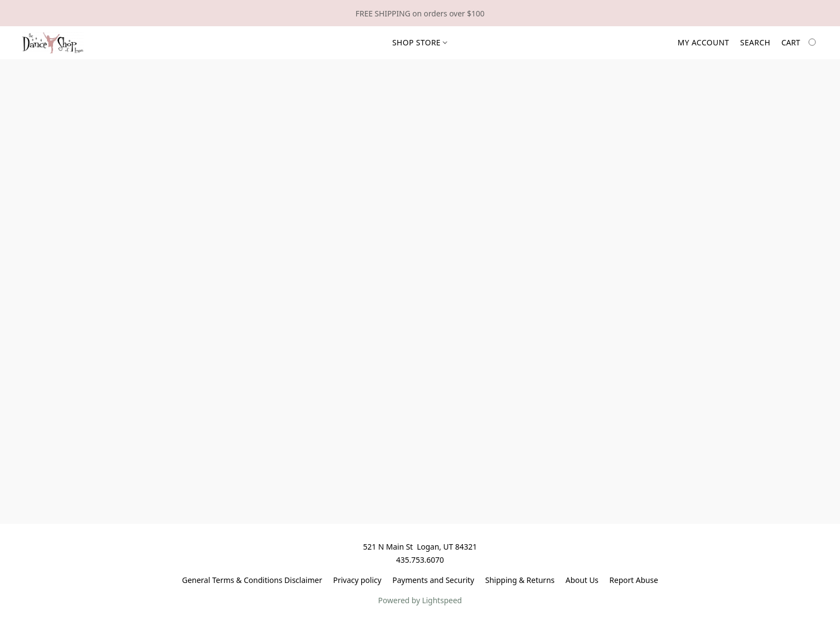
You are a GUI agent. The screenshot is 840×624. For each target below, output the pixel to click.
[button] (53, 43)
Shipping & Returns (520, 580)
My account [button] (704, 42)
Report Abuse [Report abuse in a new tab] (634, 580)
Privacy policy (357, 580)
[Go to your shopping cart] (800, 43)
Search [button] (755, 42)
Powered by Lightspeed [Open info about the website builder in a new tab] (420, 600)
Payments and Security (433, 580)
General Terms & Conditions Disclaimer (252, 580)
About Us (582, 580)
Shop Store (420, 42)
